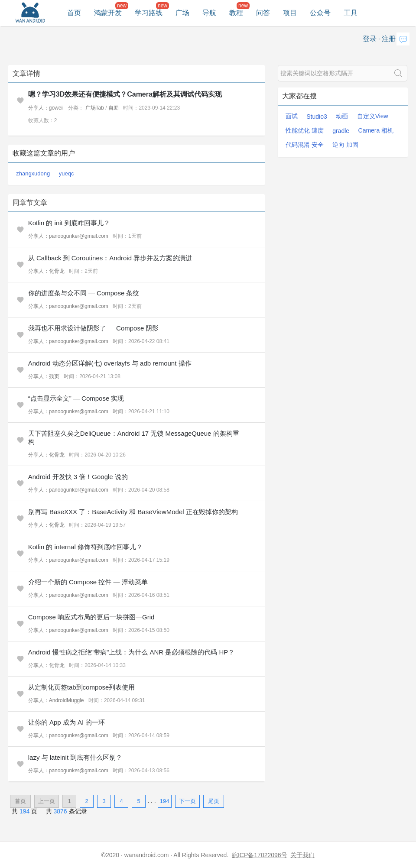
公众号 (320, 13)
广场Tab (95, 108)
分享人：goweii (46, 108)
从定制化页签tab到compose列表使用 (82, 687)
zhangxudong (33, 173)
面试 (292, 116)
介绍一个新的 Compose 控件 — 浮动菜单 (88, 582)
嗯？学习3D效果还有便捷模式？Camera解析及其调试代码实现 (125, 94)
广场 (182, 13)
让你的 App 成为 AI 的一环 (67, 722)
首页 (74, 13)
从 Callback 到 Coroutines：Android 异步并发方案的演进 (110, 258)
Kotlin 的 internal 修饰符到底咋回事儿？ (85, 547)
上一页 (47, 801)
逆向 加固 (345, 145)
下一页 (187, 801)
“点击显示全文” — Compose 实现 (76, 398)
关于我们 (302, 855)
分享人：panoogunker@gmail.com (68, 236)
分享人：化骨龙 (46, 271)
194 (165, 801)
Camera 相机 (376, 130)
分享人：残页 (44, 376)
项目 (290, 13)
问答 (263, 13)
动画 (342, 116)
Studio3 (317, 117)
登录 (370, 39)
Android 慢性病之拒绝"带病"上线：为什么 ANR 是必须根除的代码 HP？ (132, 652)
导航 (209, 13)
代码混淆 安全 (305, 145)
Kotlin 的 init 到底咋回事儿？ (69, 223)
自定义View (373, 116)
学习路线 (149, 13)
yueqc (67, 173)
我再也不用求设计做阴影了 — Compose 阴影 (94, 328)
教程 (236, 13)
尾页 (214, 801)
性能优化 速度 (305, 130)
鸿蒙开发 (108, 13)
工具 (351, 13)
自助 (114, 108)
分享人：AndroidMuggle (56, 700)
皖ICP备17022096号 (260, 855)
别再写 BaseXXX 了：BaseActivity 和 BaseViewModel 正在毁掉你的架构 (133, 512)
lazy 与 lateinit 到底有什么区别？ (75, 757)
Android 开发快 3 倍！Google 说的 (78, 477)
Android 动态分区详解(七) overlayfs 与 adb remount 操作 (110, 363)
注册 (389, 39)
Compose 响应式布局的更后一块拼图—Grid (91, 617)
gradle (341, 131)
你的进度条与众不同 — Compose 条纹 (84, 293)
